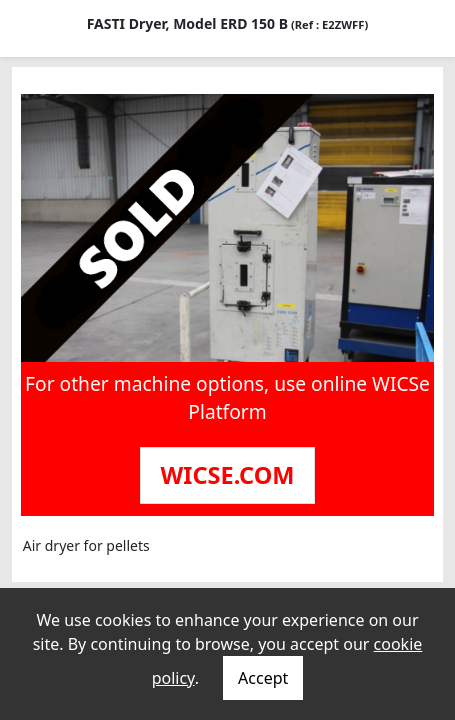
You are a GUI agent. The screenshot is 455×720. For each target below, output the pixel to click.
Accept (263, 678)
